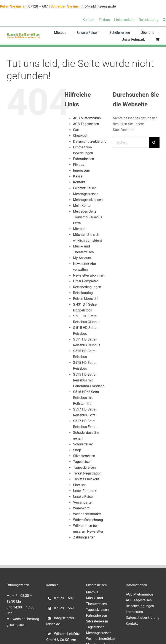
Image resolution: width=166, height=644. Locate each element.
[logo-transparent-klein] (23, 34)
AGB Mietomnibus (87, 118)
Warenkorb (81, 508)
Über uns (80, 485)
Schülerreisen (83, 444)
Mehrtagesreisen (86, 194)
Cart (76, 130)
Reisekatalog (83, 293)
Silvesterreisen (84, 456)
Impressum (82, 170)
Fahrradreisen (84, 159)
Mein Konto (82, 206)
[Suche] (154, 142)
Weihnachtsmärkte (87, 514)
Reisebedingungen (87, 287)
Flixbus (79, 165)
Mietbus (79, 229)
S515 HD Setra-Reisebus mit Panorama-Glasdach (89, 380)
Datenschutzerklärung (90, 141)
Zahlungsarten (84, 537)
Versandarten (83, 502)
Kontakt (79, 182)
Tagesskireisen (84, 467)
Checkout (80, 136)
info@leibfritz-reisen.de (98, 6)
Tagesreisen (82, 462)
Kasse (78, 176)
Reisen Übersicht (86, 299)
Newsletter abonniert (89, 275)
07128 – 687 (38, 6)
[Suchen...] (131, 142)
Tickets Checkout (86, 479)
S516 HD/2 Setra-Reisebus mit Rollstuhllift (86, 398)
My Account (82, 258)
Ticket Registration (87, 473)
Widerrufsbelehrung (88, 520)
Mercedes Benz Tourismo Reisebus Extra (88, 217)
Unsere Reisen (84, 497)
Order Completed (86, 281)
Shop (77, 450)
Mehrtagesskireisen (88, 200)
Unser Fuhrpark (85, 491)
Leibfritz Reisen (85, 188)
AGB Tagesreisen (86, 124)
